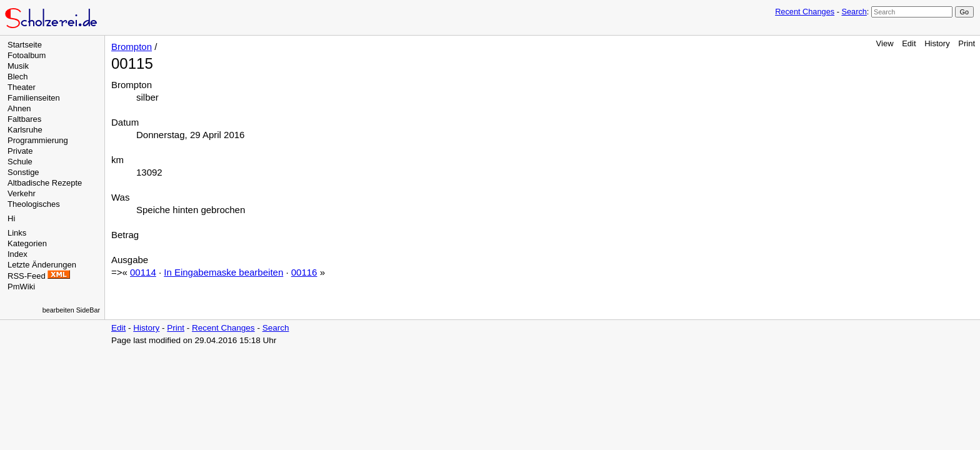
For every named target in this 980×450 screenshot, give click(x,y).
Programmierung (38, 140)
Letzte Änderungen (42, 265)
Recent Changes (805, 12)
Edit (909, 43)
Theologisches (34, 204)
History (937, 43)
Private (20, 151)
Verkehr (22, 193)
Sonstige (23, 172)
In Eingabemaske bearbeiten (223, 272)
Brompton (132, 47)
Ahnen (19, 108)
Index (17, 254)
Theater (22, 87)
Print (967, 43)
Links (17, 233)
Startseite (25, 45)
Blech (18, 77)
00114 (143, 272)
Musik (18, 66)
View (885, 43)
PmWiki (21, 287)
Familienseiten (34, 98)
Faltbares (24, 119)
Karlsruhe (25, 130)
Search (854, 12)
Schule (20, 162)
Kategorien (27, 243)
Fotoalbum (27, 55)
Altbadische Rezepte (45, 183)
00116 (304, 272)
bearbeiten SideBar (71, 310)
